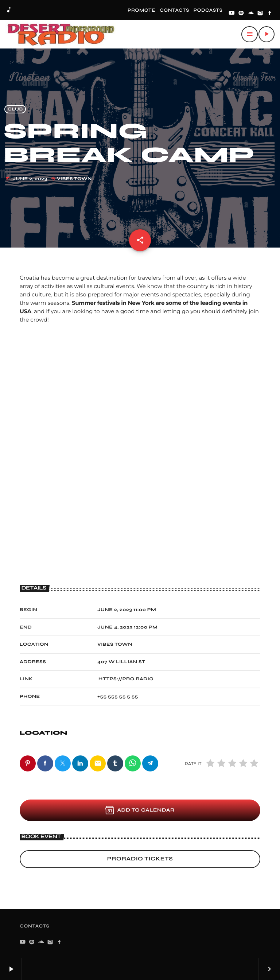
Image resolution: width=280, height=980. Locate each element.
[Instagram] (260, 14)
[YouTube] (232, 14)
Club (15, 109)
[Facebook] (270, 14)
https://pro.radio (126, 679)
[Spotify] (241, 14)
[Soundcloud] (251, 14)
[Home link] (61, 34)
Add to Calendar (140, 810)
